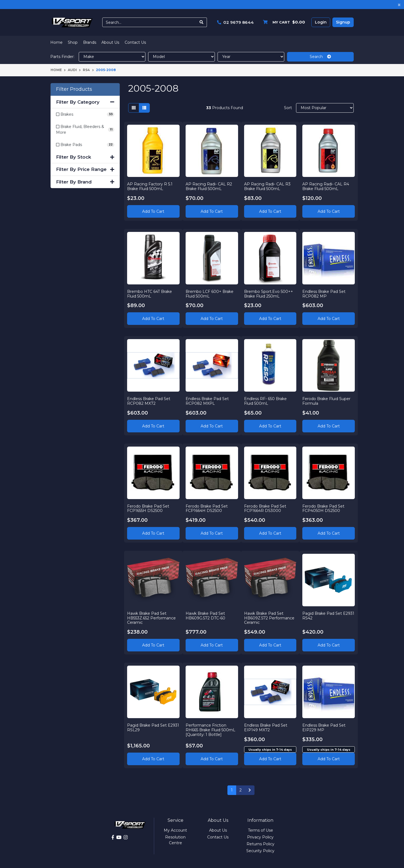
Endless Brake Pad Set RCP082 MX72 (149, 401)
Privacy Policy (260, 837)
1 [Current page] (232, 790)
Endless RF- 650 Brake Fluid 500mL (265, 401)
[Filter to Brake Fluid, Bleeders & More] (85, 130)
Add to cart (270, 759)
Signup (343, 22)
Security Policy (260, 851)
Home (56, 42)
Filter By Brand (85, 182)
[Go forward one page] (250, 790)
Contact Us (135, 42)
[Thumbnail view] (134, 108)
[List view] (144, 108)
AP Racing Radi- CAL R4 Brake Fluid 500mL (326, 186)
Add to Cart (153, 211)
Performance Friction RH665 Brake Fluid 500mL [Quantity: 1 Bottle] (210, 730)
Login (321, 22)
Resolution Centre (175, 840)
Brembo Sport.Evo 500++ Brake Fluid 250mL (269, 294)
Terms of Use (260, 830)
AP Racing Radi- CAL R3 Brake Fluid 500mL (267, 186)
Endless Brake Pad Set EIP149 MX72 (266, 728)
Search (320, 57)
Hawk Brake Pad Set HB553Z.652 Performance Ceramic (151, 618)
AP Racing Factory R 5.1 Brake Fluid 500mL (150, 186)
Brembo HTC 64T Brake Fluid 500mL (150, 294)
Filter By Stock (85, 157)
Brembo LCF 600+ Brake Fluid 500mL (210, 294)
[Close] (399, 5)
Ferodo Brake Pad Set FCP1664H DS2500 (207, 509)
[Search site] (202, 22)
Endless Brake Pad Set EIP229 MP (324, 728)
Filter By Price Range (85, 169)
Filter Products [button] (74, 89)
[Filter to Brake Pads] (85, 145)
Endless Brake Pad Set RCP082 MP (324, 294)
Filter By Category (85, 102)
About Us (110, 42)
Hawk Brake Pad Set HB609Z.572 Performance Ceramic (269, 618)
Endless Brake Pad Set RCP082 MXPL (207, 401)
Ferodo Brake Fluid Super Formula (326, 401)
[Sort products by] (325, 108)
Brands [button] (90, 42)
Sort (288, 108)
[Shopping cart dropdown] (283, 22)
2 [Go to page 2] (241, 790)
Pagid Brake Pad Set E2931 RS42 (328, 616)
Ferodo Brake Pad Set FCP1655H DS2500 (148, 509)
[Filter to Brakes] (85, 114)
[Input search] (149, 22)
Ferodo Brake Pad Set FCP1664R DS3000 (265, 509)
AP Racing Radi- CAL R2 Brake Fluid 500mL (209, 186)
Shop (73, 42)
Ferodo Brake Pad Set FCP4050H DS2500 (323, 509)
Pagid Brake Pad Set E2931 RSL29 (153, 728)
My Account (175, 830)
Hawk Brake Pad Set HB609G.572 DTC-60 (205, 616)
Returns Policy (260, 844)
